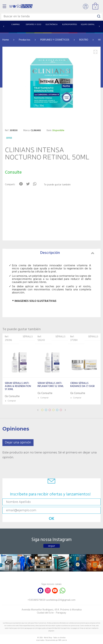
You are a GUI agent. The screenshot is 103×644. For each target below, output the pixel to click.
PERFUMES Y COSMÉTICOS (55, 40)
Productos (25, 40)
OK (52, 519)
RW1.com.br (63, 640)
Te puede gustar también (57, 185)
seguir (51, 546)
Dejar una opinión (18, 443)
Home (6, 40)
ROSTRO (84, 40)
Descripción (67, 253)
